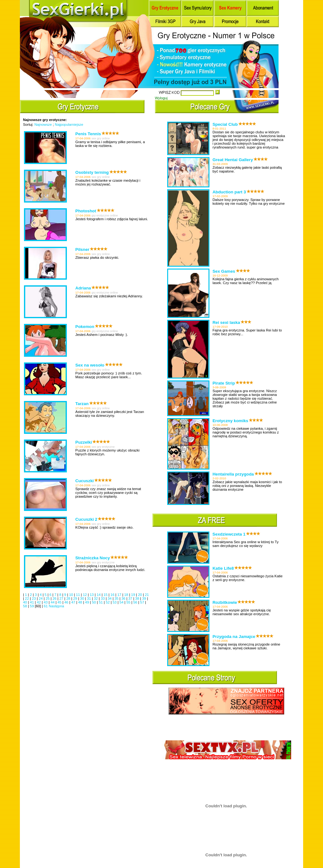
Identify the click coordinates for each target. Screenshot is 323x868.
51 (101, 602)
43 (46, 602)
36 (124, 598)
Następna (56, 606)
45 (60, 602)
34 (110, 598)
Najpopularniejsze (69, 124)
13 (92, 595)
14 (99, 595)
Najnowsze (43, 124)
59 (32, 606)
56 (136, 602)
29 (76, 598)
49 (88, 602)
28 (69, 598)
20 (140, 595)
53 (115, 602)
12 (85, 595)
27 (62, 598)
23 (34, 598)
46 (67, 602)
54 (122, 602)
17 (120, 595)
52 (108, 602)
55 (129, 602)
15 (106, 595)
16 (113, 595)
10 (72, 595)
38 (138, 598)
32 (97, 598)
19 (134, 595)
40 (26, 602)
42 (39, 602)
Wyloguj (161, 98)
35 (117, 598)
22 (27, 598)
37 (131, 598)
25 (48, 598)
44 (53, 602)
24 (41, 598)
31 (90, 598)
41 (32, 602)
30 (83, 598)
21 (147, 595)
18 (127, 595)
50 (94, 602)
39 (144, 598)
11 (79, 595)
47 (74, 602)
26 (55, 598)
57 (143, 602)
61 (46, 606)
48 (81, 602)
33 (103, 598)
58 (26, 606)
